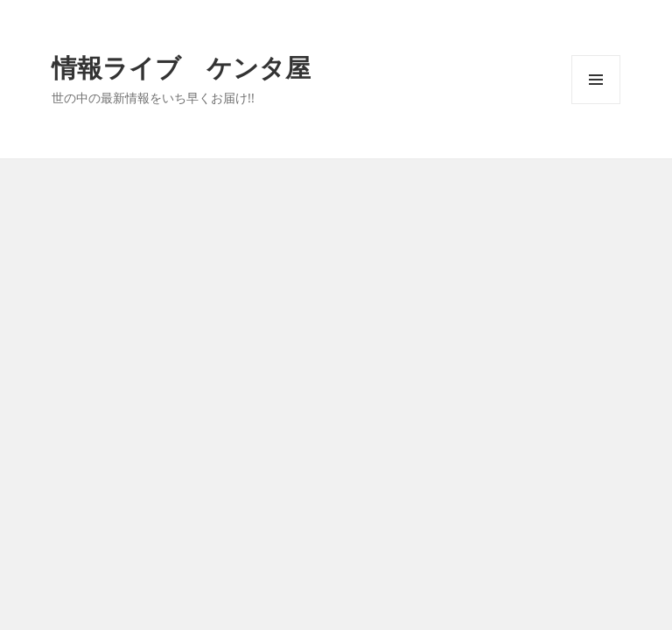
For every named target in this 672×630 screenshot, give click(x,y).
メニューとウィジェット (596, 104)
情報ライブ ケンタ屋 (181, 67)
